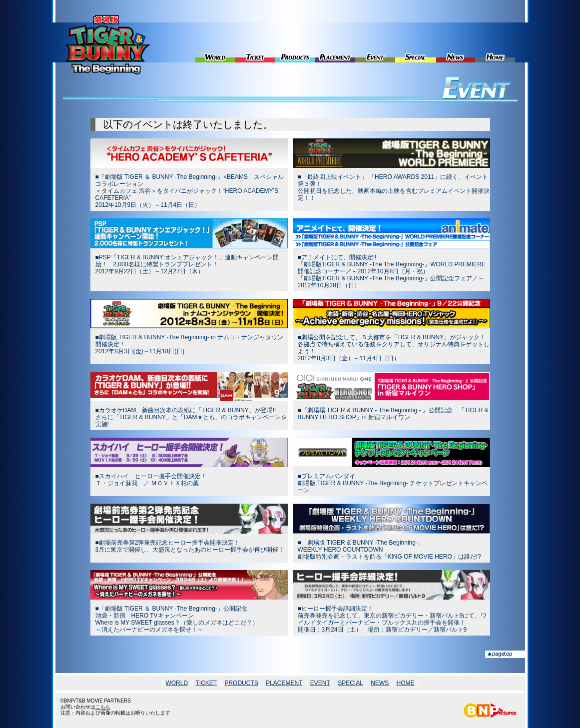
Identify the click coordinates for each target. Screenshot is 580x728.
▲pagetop (505, 654)
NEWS (455, 42)
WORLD (215, 42)
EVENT (375, 42)
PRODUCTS (295, 42)
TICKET (255, 42)
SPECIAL (415, 42)
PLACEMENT (335, 42)
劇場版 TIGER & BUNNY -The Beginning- (108, 45)
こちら (103, 707)
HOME (495, 42)
